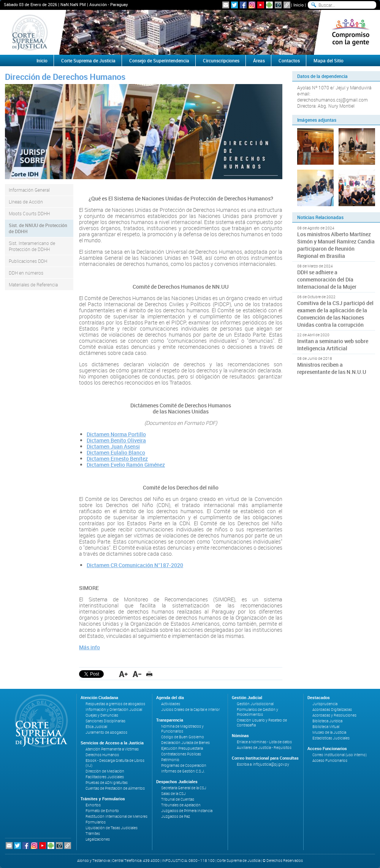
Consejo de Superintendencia (159, 60)
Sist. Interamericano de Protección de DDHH (32, 246)
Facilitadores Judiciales (105, 777)
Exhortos (93, 805)
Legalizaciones (98, 839)
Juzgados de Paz (176, 816)
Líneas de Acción (26, 202)
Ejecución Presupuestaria (182, 748)
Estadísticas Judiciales (331, 738)
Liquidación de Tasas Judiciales (112, 828)
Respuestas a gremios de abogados (115, 704)
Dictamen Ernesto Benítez (117, 459)
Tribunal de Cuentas (178, 799)
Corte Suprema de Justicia (88, 60)
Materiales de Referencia (33, 285)
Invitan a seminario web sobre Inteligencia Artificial (333, 345)
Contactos (289, 60)
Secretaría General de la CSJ (184, 788)
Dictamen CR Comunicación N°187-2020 (135, 565)
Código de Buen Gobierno (183, 737)
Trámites (93, 834)
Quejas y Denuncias (102, 715)
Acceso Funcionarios (330, 761)
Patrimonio (170, 760)
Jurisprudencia (325, 704)
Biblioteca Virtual (326, 727)
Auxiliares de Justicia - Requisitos (264, 748)
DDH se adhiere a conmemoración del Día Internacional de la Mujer (327, 279)
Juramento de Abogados (106, 732)
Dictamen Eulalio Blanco (116, 452)
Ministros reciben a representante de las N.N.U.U (332, 368)
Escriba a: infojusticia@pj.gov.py (263, 764)
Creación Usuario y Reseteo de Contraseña (262, 723)
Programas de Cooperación (184, 765)
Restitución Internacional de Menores (116, 816)
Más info (89, 647)
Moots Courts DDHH (29, 213)
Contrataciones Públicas (181, 754)
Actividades (171, 704)
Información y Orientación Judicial (114, 710)
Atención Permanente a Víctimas (112, 749)
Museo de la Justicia (329, 732)
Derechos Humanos (102, 755)
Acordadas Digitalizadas (332, 710)
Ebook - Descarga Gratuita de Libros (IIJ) (115, 763)
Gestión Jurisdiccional (255, 704)
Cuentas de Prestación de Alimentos (115, 788)
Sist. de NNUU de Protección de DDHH (38, 228)
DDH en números (26, 273)
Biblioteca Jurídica (327, 721)
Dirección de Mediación (105, 771)
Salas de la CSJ (173, 794)
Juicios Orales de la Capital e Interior (190, 710)
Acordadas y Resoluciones (334, 715)
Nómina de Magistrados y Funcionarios (182, 729)
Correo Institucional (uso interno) (340, 755)
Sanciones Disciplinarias (105, 721)
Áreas (259, 60)
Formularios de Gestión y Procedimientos (257, 712)
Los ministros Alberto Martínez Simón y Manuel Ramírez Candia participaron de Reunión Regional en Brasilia (336, 245)
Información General (29, 190)
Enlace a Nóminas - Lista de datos (264, 742)
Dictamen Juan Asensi (113, 446)
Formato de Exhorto (102, 811)
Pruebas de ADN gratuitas (107, 783)
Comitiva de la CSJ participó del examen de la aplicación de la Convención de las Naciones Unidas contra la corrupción (335, 314)
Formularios (96, 822)
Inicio (298, 5)
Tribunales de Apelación (181, 805)
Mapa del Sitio (329, 60)
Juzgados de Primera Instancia (187, 811)
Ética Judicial (96, 727)
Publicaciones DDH (28, 261)
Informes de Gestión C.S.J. (183, 771)
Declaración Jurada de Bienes (185, 743)
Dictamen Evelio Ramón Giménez (126, 465)
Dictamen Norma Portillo (116, 434)
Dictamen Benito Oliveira (116, 440)
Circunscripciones (221, 60)
